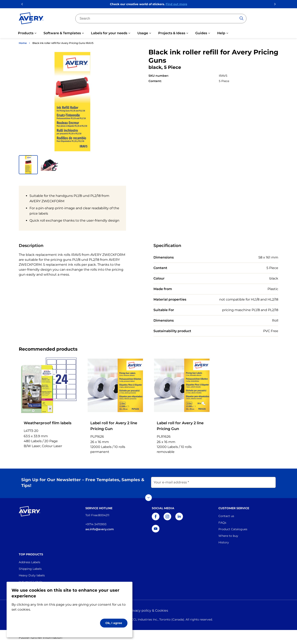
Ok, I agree (114, 623)
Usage (143, 33)
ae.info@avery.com (100, 528)
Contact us (226, 515)
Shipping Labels (30, 568)
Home (23, 43)
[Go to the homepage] (31, 19)
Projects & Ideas (172, 33)
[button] (28, 165)
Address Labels (29, 561)
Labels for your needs (109, 33)
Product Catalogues (233, 528)
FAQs (222, 521)
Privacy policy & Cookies (148, 609)
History (224, 541)
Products (26, 33)
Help (221, 33)
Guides (201, 33)
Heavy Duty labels (32, 574)
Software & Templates (62, 33)
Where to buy (228, 535)
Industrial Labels (31, 581)
